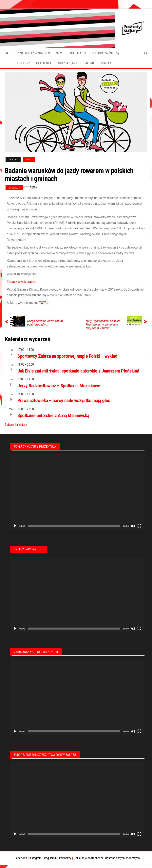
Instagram (35, 858)
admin (33, 188)
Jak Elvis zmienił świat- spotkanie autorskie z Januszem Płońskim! (78, 371)
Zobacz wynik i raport (22, 282)
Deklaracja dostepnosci (88, 858)
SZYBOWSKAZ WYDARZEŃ (33, 53)
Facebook (21, 858)
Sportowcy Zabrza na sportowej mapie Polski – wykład (67, 356)
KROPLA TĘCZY (67, 63)
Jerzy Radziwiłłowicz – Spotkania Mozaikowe (59, 386)
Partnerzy (65, 858)
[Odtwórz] (15, 526)
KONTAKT (107, 63)
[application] (77, 492)
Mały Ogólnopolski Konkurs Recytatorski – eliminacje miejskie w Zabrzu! (103, 325)
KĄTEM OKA (44, 63)
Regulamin (50, 858)
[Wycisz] (133, 526)
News (29, 160)
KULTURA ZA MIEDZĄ (105, 53)
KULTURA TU (78, 53)
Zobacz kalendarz (16, 425)
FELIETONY (23, 63)
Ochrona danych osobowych (122, 858)
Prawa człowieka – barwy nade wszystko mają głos (64, 401)
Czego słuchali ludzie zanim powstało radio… (45, 323)
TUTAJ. (44, 303)
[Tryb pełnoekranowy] (139, 526)
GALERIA (89, 63)
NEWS (60, 53)
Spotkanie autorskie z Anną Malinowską (53, 416)
